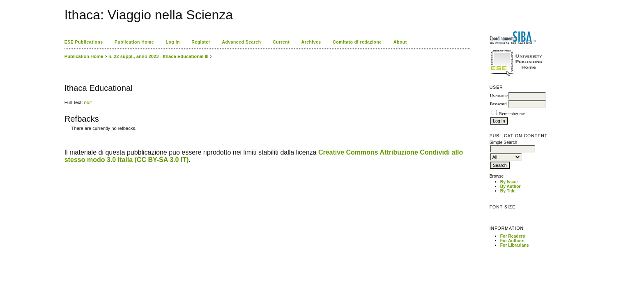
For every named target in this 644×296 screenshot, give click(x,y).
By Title (508, 191)
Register (201, 42)
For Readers (513, 236)
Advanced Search (242, 42)
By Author (511, 186)
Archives (311, 42)
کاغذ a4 (65, 134)
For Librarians (515, 245)
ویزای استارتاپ (67, 134)
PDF (88, 103)
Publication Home (134, 42)
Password (498, 104)
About (400, 42)
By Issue (509, 182)
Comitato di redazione (357, 42)
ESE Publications (84, 42)
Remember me (512, 114)
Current (281, 42)
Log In (173, 42)
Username (499, 96)
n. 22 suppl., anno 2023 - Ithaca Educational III (159, 56)
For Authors (512, 241)
